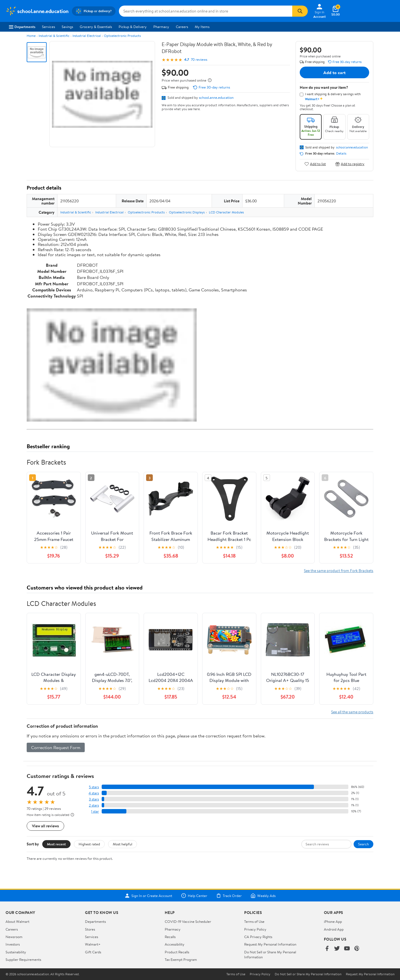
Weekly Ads (263, 896)
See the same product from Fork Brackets (339, 570)
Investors (13, 944)
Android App (334, 929)
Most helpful (122, 844)
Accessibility (175, 944)
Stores (90, 929)
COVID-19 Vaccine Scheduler (188, 921)
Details (341, 153)
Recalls (170, 937)
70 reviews (199, 60)
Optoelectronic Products (122, 36)
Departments (22, 27)
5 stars (94, 787)
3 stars (94, 799)
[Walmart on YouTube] (347, 949)
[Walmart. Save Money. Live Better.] (37, 11)
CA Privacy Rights (258, 937)
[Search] (300, 11)
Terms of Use (254, 921)
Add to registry (350, 164)
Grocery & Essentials (96, 27)
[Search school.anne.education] (206, 11)
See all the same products (352, 712)
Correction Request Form (56, 747)
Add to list (315, 164)
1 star (95, 811)
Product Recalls (177, 952)
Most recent (56, 844)
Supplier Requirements (23, 959)
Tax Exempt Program (181, 959)
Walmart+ (93, 944)
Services (48, 27)
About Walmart (17, 921)
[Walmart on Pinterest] (357, 949)
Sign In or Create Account (148, 896)
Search (363, 844)
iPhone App (333, 921)
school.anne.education (216, 97)
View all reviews (45, 826)
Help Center (194, 896)
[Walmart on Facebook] (327, 949)
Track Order (229, 896)
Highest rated (89, 844)
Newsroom (14, 937)
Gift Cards (93, 952)
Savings (67, 27)
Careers (182, 27)
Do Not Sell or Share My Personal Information (308, 974)
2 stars (94, 805)
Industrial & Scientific (54, 36)
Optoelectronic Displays (187, 212)
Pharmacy (161, 27)
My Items (202, 27)
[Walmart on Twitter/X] (337, 949)
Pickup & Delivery (133, 27)
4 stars (94, 793)
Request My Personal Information (270, 944)
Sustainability (16, 952)
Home (31, 36)
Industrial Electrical (87, 36)
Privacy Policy (255, 929)
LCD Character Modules (226, 212)
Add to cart (334, 72)
